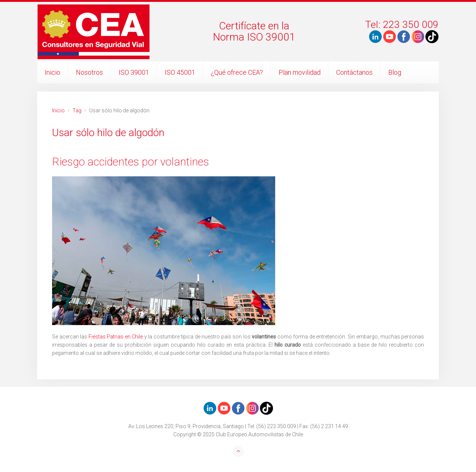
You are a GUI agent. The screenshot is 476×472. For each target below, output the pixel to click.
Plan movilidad (300, 72)
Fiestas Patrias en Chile (116, 337)
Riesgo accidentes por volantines (131, 162)
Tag (77, 110)
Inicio (52, 72)
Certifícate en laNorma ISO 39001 (254, 31)
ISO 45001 (180, 72)
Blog (395, 72)
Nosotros (89, 72)
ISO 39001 (134, 72)
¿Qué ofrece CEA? (237, 72)
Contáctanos (354, 72)
